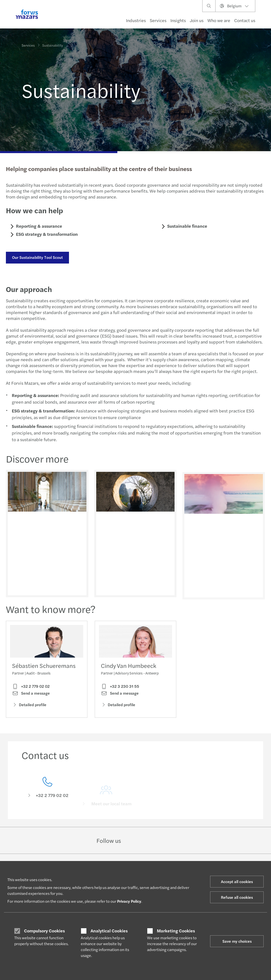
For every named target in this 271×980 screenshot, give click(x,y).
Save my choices (237, 941)
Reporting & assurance (38, 226)
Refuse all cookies (237, 897)
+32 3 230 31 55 (120, 696)
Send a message (31, 695)
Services (158, 20)
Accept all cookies (237, 881)
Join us (197, 20)
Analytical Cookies (109, 931)
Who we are (219, 20)
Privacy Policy (129, 901)
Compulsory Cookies (44, 931)
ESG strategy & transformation (46, 234)
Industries (136, 20)
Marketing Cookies (176, 931)
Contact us (245, 20)
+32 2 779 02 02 (31, 688)
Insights (178, 20)
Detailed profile (29, 706)
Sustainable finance (186, 226)
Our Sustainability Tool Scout (37, 257)
